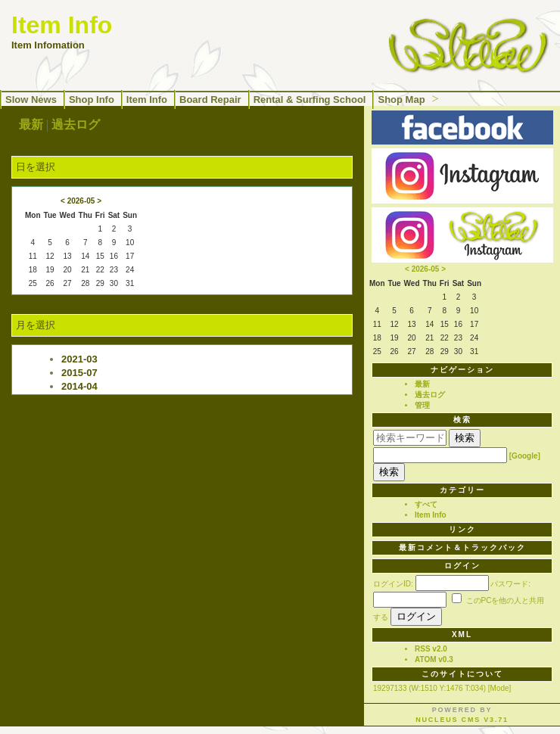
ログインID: (393, 584)
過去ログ (76, 124)
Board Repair (210, 100)
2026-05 (81, 201)
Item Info (147, 100)
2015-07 (79, 373)
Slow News (31, 100)
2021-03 (79, 359)
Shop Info (92, 100)
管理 (422, 405)
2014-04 (79, 386)
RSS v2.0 (431, 649)
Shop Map (401, 100)
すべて (426, 504)
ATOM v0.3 (434, 659)
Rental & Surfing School (310, 100)
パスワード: (510, 584)
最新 (31, 124)
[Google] (525, 456)
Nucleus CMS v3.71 (462, 720)
